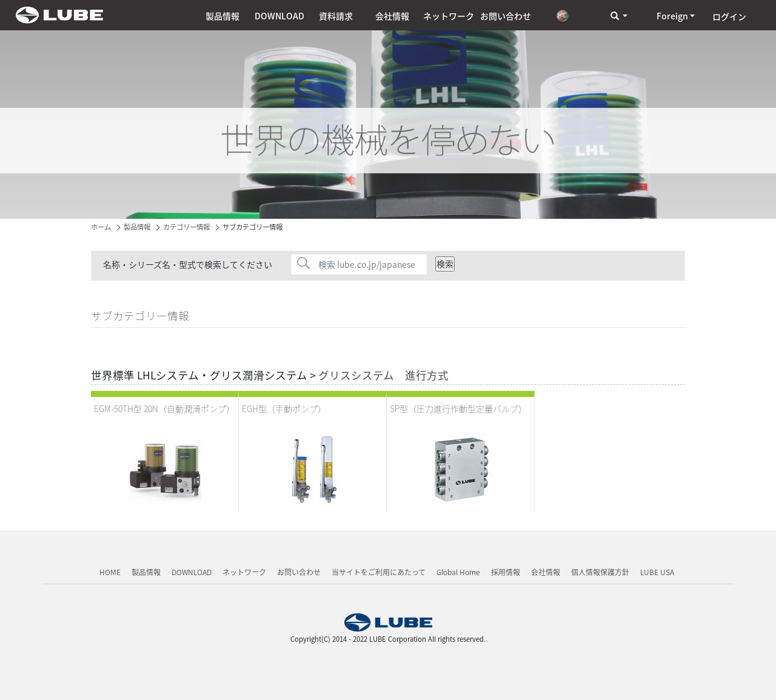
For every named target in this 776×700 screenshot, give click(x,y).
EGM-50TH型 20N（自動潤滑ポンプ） (164, 408)
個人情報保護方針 (600, 572)
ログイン (729, 16)
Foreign (672, 16)
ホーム (101, 227)
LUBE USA (657, 572)
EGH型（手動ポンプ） (284, 408)
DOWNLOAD (279, 16)
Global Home (458, 572)
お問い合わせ (506, 16)
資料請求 (336, 16)
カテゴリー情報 (186, 227)
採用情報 (506, 572)
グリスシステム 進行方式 (383, 375)
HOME (110, 572)
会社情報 (392, 16)
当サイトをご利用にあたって (379, 572)
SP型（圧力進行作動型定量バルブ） (458, 408)
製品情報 (222, 16)
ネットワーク (449, 16)
